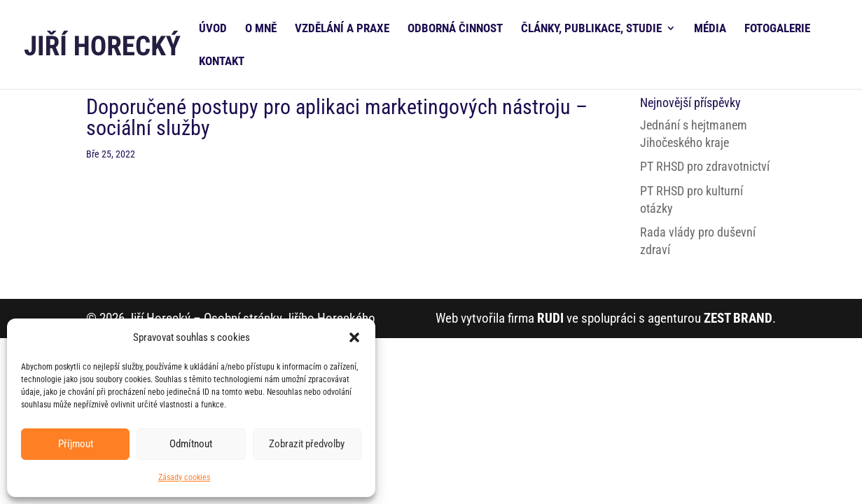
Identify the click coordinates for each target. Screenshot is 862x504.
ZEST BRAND (738, 318)
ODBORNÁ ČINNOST (455, 29)
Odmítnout (191, 444)
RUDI (550, 318)
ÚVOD (213, 29)
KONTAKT (222, 62)
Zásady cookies (184, 477)
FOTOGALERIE (777, 29)
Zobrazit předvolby (307, 444)
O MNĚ (261, 29)
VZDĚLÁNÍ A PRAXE (342, 29)
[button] (354, 337)
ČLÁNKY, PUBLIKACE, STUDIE (591, 29)
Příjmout (76, 444)
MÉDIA (710, 29)
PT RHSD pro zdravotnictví (705, 166)
